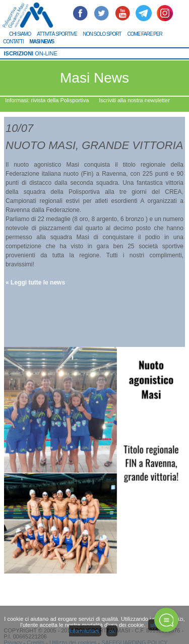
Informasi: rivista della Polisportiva (47, 100)
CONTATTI (13, 42)
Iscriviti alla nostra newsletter (134, 100)
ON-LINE (31, 53)
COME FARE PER (144, 34)
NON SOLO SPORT (102, 34)
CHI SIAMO (20, 34)
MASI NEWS (42, 42)
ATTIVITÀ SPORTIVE (57, 34)
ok (112, 631)
